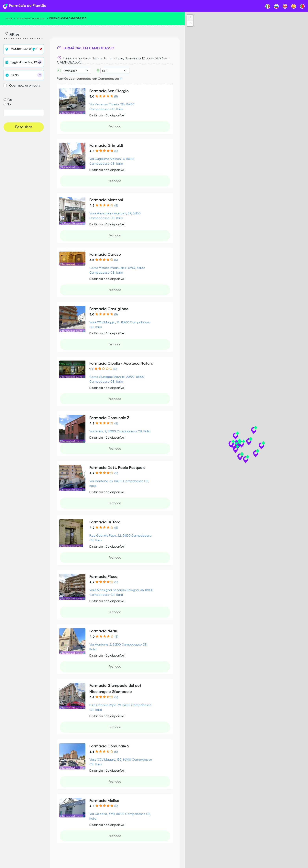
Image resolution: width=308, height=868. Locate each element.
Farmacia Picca (103, 577)
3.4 (92, 697)
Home (9, 18)
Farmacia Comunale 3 (109, 418)
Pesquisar (24, 127)
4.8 (92, 151)
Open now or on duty (25, 86)
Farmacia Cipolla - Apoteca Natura (121, 363)
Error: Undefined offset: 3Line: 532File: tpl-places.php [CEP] (115, 71)
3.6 (92, 752)
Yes (9, 100)
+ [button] (190, 18)
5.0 (92, 97)
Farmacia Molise (104, 801)
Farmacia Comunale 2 (109, 746)
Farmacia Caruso (105, 254)
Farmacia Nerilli (104, 631)
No (9, 104)
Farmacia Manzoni (106, 200)
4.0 (92, 637)
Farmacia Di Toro (105, 522)
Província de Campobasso (31, 18)
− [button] (190, 23)
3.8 (92, 260)
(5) (116, 97)
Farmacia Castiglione (109, 309)
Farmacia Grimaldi (106, 145)
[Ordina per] (76, 71)
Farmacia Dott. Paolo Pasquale (117, 468)
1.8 (91, 369)
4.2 (92, 206)
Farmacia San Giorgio (109, 91)
